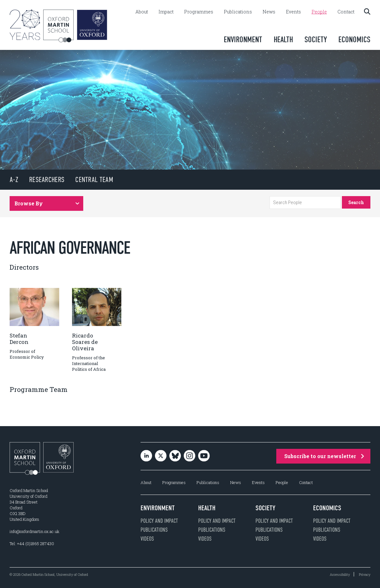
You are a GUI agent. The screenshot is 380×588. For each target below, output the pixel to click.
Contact (346, 12)
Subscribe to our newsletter (324, 456)
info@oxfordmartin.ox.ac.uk (34, 531)
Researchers (47, 180)
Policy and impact (159, 521)
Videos (147, 539)
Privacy (365, 574)
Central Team (94, 180)
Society (316, 40)
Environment (243, 40)
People (319, 12)
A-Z (14, 180)
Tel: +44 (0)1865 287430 (32, 544)
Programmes (199, 12)
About (142, 12)
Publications (238, 12)
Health (283, 40)
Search (356, 202)
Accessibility (340, 574)
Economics (354, 40)
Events (293, 12)
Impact (166, 12)
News (269, 12)
